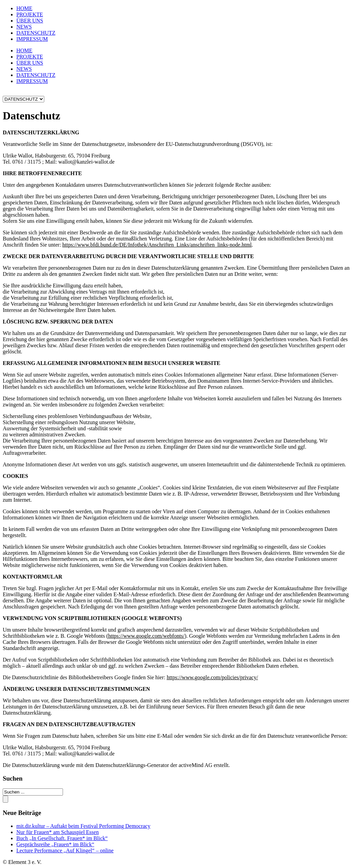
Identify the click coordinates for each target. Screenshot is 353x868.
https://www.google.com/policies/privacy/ (212, 677)
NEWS (24, 27)
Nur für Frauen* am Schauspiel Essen (58, 832)
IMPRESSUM (32, 39)
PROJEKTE (30, 14)
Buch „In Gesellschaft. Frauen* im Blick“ (62, 838)
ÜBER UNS (30, 21)
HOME (24, 8)
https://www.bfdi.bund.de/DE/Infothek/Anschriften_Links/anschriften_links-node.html (157, 245)
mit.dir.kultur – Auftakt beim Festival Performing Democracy (83, 826)
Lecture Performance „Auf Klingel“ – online (65, 850)
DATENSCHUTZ (36, 33)
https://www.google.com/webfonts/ (146, 636)
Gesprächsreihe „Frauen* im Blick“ (55, 844)
